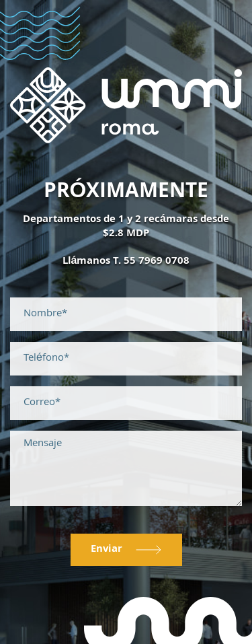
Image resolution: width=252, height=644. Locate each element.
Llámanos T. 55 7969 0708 (126, 262)
